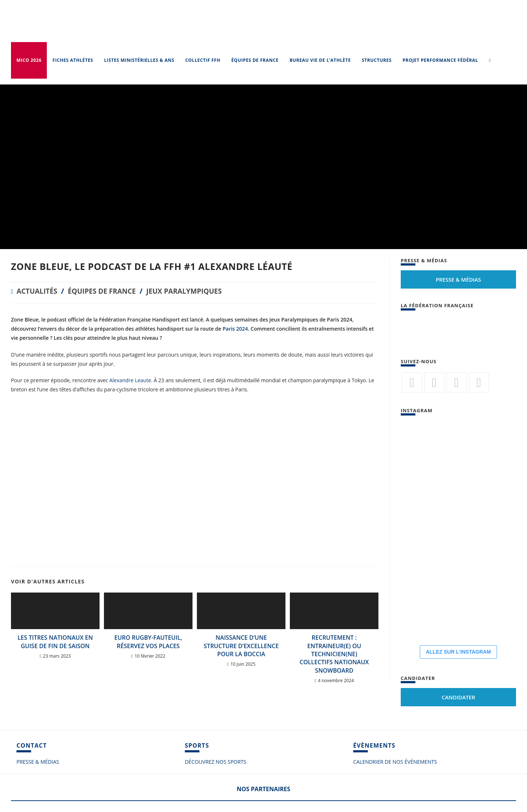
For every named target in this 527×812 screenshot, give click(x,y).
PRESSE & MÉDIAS (38, 762)
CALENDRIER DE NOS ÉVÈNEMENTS (395, 762)
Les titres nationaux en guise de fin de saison (55, 642)
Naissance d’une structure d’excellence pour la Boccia (241, 646)
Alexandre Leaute (130, 380)
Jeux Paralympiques (194, 291)
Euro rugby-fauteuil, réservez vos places (148, 642)
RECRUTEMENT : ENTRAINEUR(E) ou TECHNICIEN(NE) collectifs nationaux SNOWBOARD (334, 654)
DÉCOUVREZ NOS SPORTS (216, 762)
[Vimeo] (479, 382)
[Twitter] (412, 382)
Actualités (38, 291)
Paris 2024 (235, 329)
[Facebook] (434, 382)
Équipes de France (107, 291)
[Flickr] (457, 382)
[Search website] (490, 60)
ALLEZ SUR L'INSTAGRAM (458, 652)
